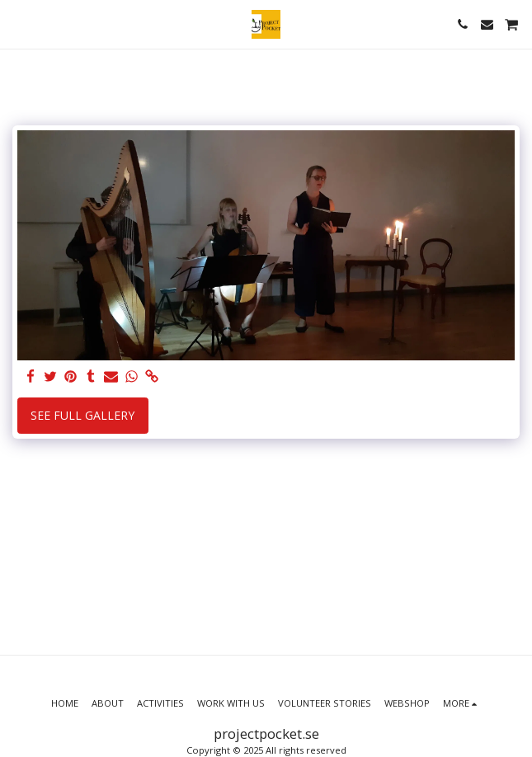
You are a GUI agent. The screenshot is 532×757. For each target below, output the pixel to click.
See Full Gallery (82, 415)
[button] (18, 24)
